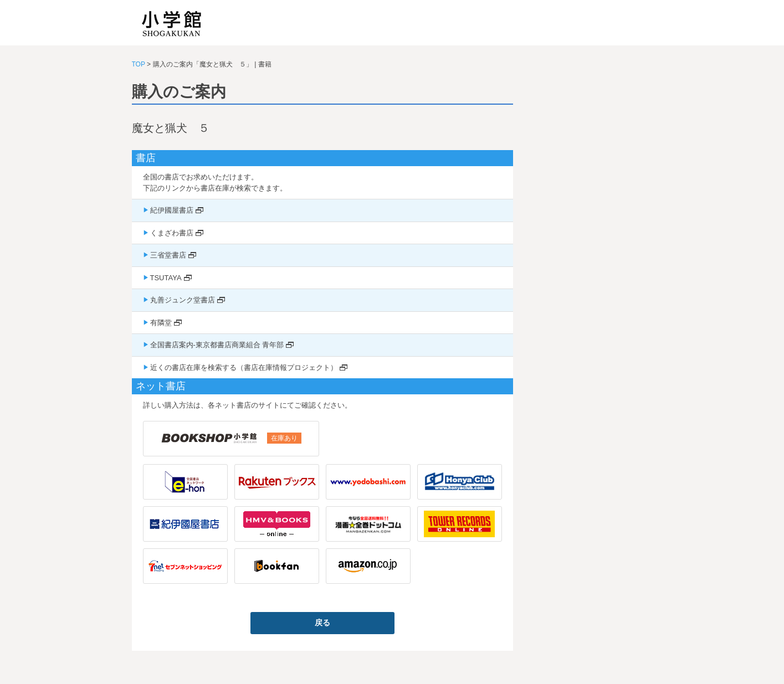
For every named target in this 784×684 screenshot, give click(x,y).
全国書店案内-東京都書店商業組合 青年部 (217, 345)
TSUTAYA (166, 278)
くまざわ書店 (172, 233)
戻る (322, 623)
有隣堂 (161, 323)
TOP (139, 64)
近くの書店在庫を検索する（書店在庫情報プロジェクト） (244, 367)
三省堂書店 (168, 255)
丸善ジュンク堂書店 (183, 300)
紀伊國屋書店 (172, 210)
